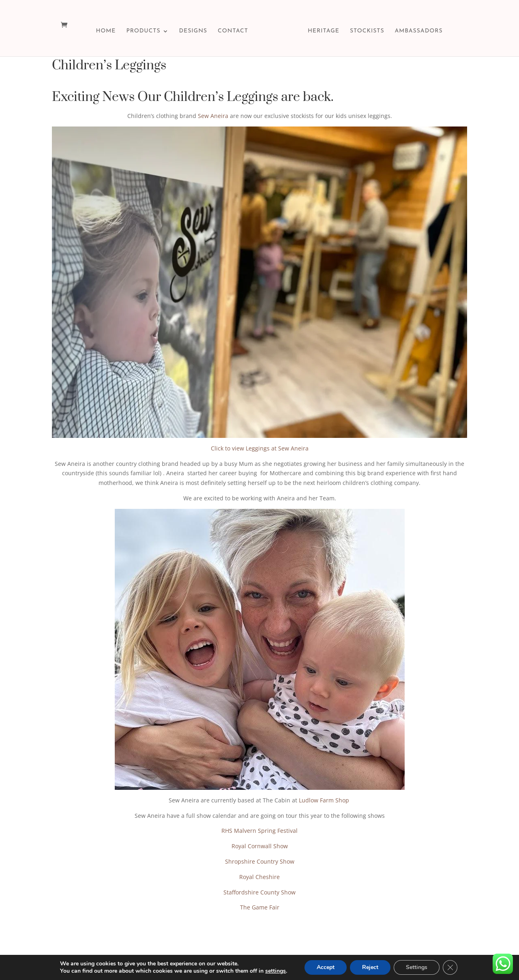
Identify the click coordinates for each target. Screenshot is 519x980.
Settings (417, 967)
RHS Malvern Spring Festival (259, 831)
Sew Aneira (213, 116)
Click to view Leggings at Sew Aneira (260, 448)
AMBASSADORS (419, 31)
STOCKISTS (367, 31)
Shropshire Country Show (260, 861)
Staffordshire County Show (259, 892)
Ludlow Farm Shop (325, 800)
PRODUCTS (143, 31)
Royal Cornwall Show (260, 846)
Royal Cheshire (259, 877)
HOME (106, 31)
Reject (370, 967)
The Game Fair (260, 907)
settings (276, 971)
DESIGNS (193, 31)
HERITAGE (324, 31)
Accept (326, 967)
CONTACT (233, 31)
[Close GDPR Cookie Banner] (450, 967)
